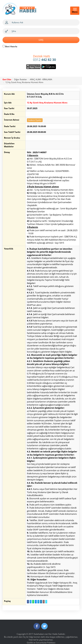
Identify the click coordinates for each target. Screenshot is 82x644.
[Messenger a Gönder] (34, 596)
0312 (44, 58)
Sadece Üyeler (33, 117)
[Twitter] (44, 620)
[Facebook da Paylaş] (26, 596)
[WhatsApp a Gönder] (32, 596)
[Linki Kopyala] (45, 596)
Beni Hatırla (10, 46)
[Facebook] (37, 620)
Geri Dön (7, 79)
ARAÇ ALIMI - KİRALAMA (41, 79)
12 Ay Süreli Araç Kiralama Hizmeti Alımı (24, 82)
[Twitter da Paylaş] (29, 596)
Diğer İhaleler (21, 79)
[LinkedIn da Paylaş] (39, 596)
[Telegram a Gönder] (37, 596)
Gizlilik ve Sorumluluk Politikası (41, 637)
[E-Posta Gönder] (42, 596)
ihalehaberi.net (41, 628)
